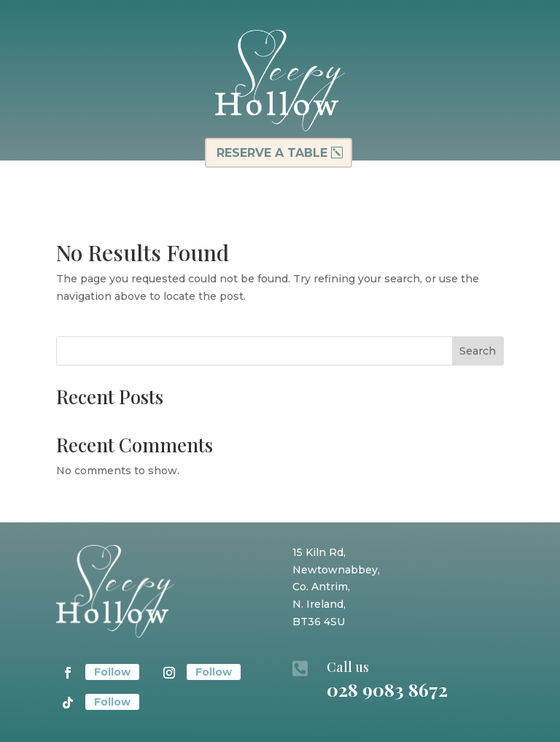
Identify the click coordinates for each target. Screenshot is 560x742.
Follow (112, 672)
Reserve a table (272, 153)
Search (478, 351)
